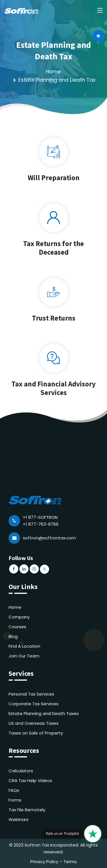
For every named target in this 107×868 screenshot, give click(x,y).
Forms (15, 800)
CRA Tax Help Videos (30, 780)
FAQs (14, 790)
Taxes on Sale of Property (36, 733)
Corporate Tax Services (34, 704)
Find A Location (24, 646)
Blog (13, 636)
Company (19, 617)
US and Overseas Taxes (34, 723)
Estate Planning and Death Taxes (44, 713)
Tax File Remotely (27, 810)
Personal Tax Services (31, 694)
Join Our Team (24, 656)
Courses (17, 627)
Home (53, 71)
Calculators (21, 771)
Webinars (19, 819)
